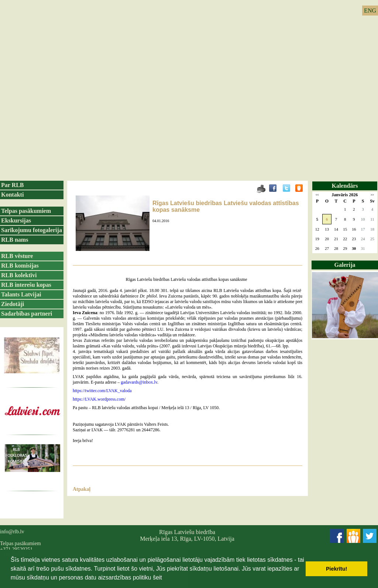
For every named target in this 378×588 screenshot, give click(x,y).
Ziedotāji (13, 304)
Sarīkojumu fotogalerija (32, 230)
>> (372, 195)
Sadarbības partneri (27, 314)
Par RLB (12, 185)
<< (317, 195)
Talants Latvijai (21, 294)
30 (354, 248)
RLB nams (15, 240)
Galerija (345, 265)
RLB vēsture (17, 256)
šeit (157, 577)
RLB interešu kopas (26, 285)
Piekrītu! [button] (337, 569)
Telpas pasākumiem (26, 211)
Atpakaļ (82, 489)
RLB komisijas (20, 266)
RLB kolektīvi (19, 275)
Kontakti (12, 195)
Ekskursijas (16, 220)
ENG (370, 11)
